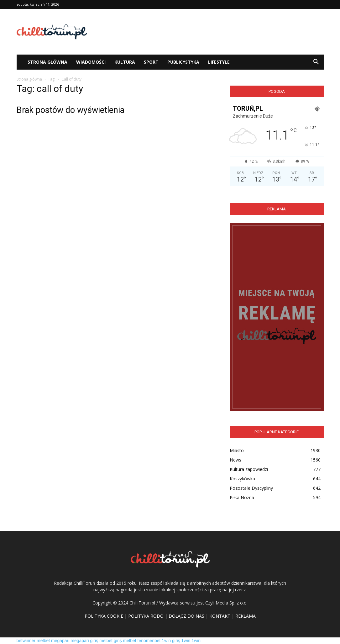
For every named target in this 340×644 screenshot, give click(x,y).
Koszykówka (242, 479)
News (235, 460)
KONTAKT (220, 616)
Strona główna (29, 79)
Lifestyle (219, 62)
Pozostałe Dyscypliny (251, 488)
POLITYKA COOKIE (104, 616)
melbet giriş (111, 641)
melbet (43, 641)
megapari (60, 641)
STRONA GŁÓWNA (47, 62)
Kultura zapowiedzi (249, 469)
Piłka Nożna (242, 497)
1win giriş (171, 641)
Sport (151, 62)
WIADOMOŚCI (91, 62)
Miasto (237, 450)
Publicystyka (183, 62)
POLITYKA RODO (146, 616)
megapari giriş (84, 641)
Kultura (125, 62)
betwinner (26, 641)
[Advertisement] (210, 32)
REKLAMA (246, 616)
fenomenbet (149, 641)
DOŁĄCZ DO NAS (186, 616)
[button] (316, 62)
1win (186, 641)
